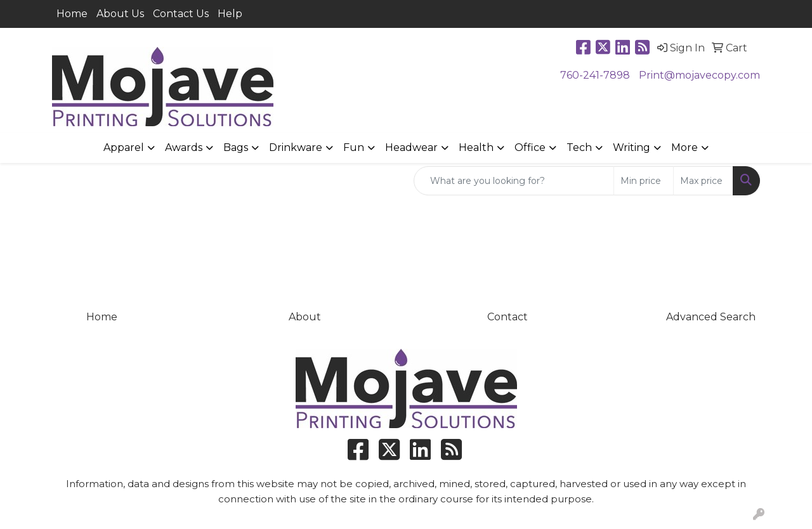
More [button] (684, 147)
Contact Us (181, 14)
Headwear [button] (411, 147)
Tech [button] (579, 147)
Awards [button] (184, 147)
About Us (120, 14)
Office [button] (530, 147)
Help (230, 14)
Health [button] (476, 147)
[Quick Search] (514, 181)
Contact (507, 317)
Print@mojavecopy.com (699, 75)
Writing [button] (632, 147)
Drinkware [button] (296, 147)
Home (72, 14)
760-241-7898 (595, 75)
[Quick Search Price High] (703, 181)
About (305, 317)
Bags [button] (236, 147)
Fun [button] (354, 147)
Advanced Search (711, 317)
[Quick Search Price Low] (644, 181)
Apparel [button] (124, 147)
